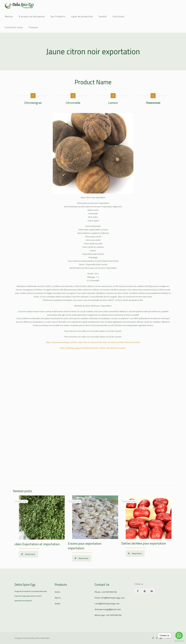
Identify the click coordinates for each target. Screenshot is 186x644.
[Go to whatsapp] (179, 635)
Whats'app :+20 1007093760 (108, 615)
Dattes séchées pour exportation (144, 543)
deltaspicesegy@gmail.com (108, 609)
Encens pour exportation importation (85, 546)
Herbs (57, 592)
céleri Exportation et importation (37, 544)
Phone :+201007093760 (106, 592)
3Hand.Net (45, 638)
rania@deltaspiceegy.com (107, 604)
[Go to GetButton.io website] (179, 641)
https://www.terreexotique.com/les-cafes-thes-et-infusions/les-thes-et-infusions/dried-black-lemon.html (93, 342)
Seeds (57, 604)
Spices (58, 598)
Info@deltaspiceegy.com (113, 598)
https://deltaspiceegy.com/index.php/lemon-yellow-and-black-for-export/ (93, 348)
